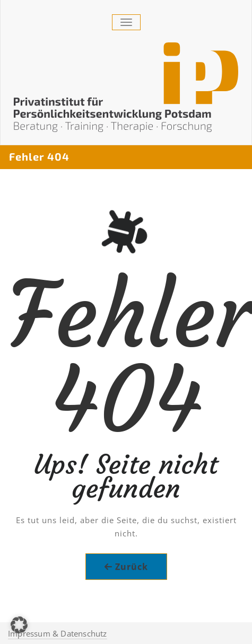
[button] (19, 625)
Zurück (132, 567)
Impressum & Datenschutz (58, 633)
